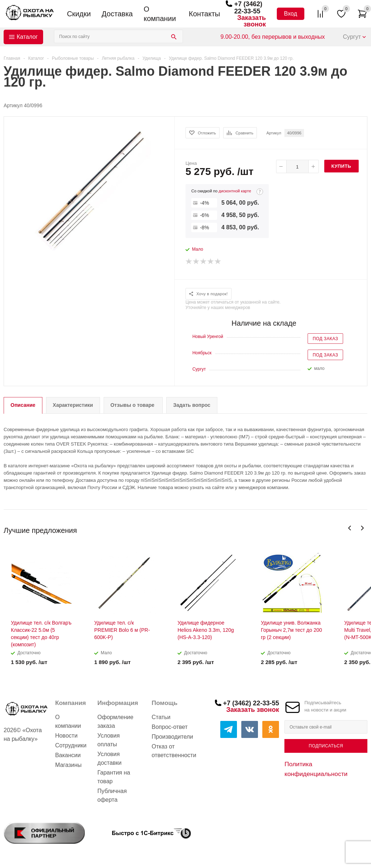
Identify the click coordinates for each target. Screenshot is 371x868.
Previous (350, 528)
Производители (173, 737)
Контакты (204, 14)
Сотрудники (71, 745)
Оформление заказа (115, 721)
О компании (160, 14)
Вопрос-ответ (170, 727)
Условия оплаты (109, 740)
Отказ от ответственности (174, 751)
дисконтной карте (235, 191)
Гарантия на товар (114, 777)
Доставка (117, 14)
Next (362, 528)
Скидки (79, 14)
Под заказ (325, 339)
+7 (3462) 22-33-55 (248, 8)
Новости (66, 736)
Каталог (27, 37)
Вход (291, 14)
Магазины (68, 765)
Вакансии (68, 755)
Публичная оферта (112, 795)
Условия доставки (110, 758)
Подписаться (326, 746)
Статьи (161, 717)
